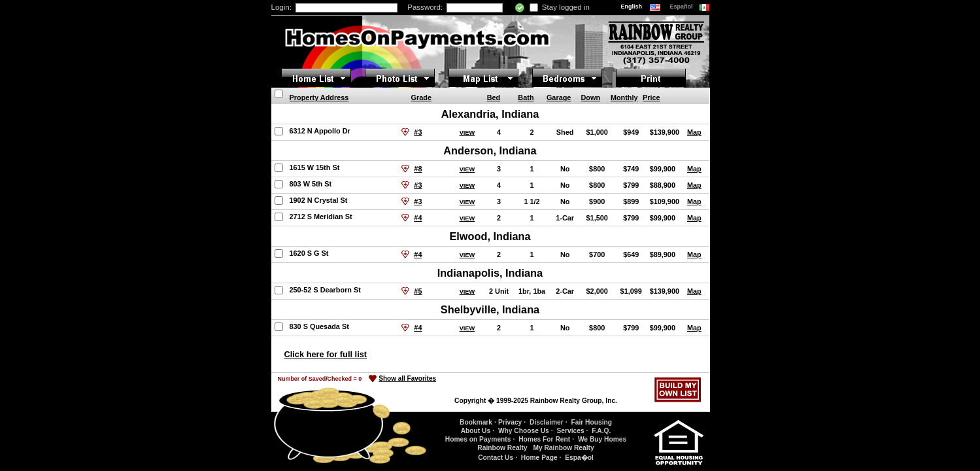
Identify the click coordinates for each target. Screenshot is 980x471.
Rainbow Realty (502, 448)
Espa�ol (579, 458)
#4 (418, 218)
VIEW (467, 133)
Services (570, 431)
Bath (526, 97)
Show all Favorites (407, 378)
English (633, 7)
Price (651, 97)
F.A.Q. (601, 431)
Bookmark (476, 422)
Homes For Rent (544, 439)
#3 (418, 132)
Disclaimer (547, 422)
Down (590, 97)
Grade (421, 97)
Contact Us (496, 458)
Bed (494, 97)
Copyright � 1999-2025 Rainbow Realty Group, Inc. (536, 401)
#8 (418, 169)
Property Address (319, 97)
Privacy (510, 422)
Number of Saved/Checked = (320, 379)
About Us (476, 431)
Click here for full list (326, 354)
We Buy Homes (602, 439)
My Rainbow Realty (563, 448)
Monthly (624, 97)
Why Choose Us (524, 431)
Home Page (539, 458)
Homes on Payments (478, 439)
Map (694, 132)
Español (683, 7)
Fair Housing (591, 422)
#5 (418, 291)
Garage (559, 97)
